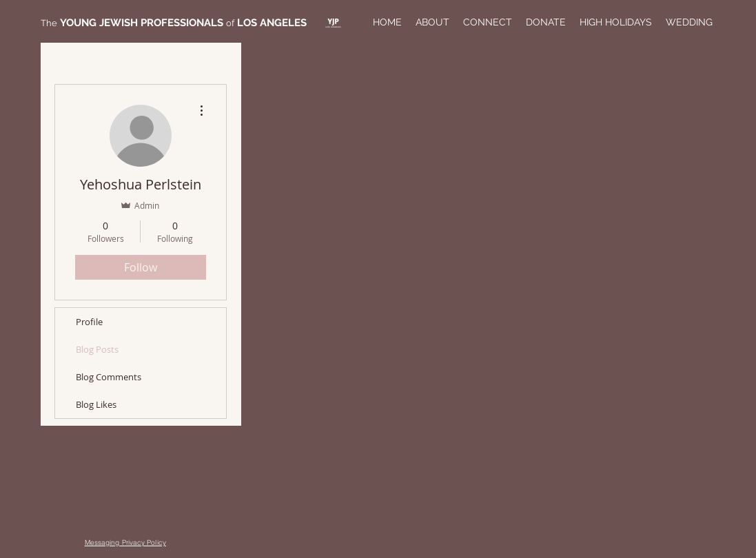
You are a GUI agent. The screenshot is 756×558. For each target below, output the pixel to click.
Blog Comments (109, 377)
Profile (89, 322)
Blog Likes (96, 404)
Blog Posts (97, 349)
